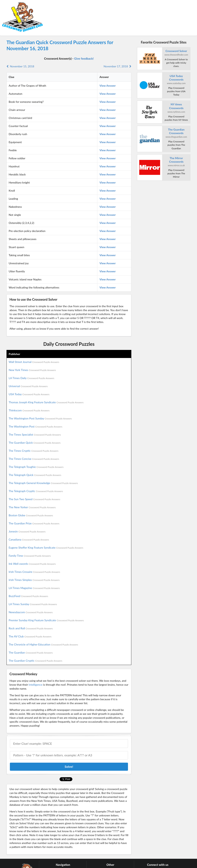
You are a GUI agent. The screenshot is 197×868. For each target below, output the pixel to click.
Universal (28, 386)
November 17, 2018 (117, 66)
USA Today (29, 394)
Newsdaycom (31, 612)
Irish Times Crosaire (34, 572)
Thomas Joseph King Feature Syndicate (46, 402)
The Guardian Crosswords (176, 131)
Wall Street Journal (34, 362)
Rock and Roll (31, 628)
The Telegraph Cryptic (36, 491)
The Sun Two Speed (34, 499)
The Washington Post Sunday (40, 418)
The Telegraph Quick (35, 475)
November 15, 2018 (20, 66)
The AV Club (30, 636)
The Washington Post (35, 426)
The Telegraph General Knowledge (43, 483)
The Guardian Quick (35, 443)
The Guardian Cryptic (35, 661)
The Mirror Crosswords (176, 160)
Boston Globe (31, 515)
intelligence (35, 685)
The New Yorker (32, 507)
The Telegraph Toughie (36, 467)
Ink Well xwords (32, 564)
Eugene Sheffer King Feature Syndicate (46, 548)
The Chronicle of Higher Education (43, 644)
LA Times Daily (31, 378)
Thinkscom (29, 410)
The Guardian (31, 652)
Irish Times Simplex (34, 580)
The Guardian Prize (34, 523)
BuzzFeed (28, 596)
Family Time (30, 556)
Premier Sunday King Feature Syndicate (46, 620)
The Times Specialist (35, 434)
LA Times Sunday (33, 604)
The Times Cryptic (34, 451)
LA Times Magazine (34, 588)
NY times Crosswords (176, 106)
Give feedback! (84, 58)
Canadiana (29, 539)
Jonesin (27, 531)
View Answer (107, 86)
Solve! (69, 766)
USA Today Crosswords (176, 78)
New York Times (32, 370)
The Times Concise (34, 459)
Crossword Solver (176, 51)
